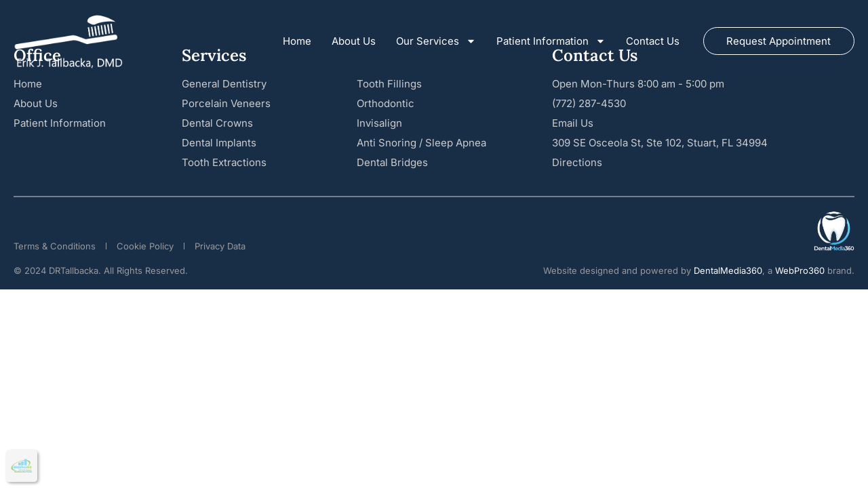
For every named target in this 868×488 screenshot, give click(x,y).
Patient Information (551, 41)
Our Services (436, 41)
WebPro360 (800, 270)
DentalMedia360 (728, 270)
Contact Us (653, 41)
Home (297, 41)
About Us (354, 41)
